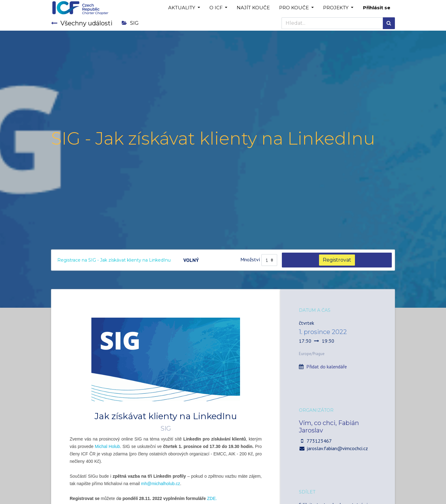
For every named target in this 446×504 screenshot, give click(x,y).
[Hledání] (389, 23)
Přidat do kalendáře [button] (327, 367)
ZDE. (212, 498)
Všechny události (82, 23)
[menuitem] (253, 8)
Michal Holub (107, 446)
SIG (130, 23)
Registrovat (337, 260)
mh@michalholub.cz (160, 484)
